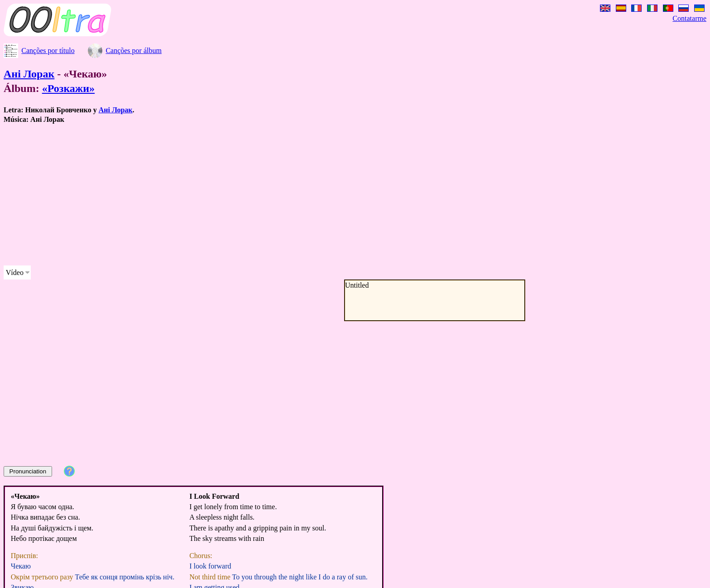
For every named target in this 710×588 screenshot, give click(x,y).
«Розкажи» (68, 88)
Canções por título (48, 51)
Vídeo (15, 272)
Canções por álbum (134, 51)
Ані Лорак (29, 74)
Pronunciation (28, 471)
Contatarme (689, 18)
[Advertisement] (275, 195)
